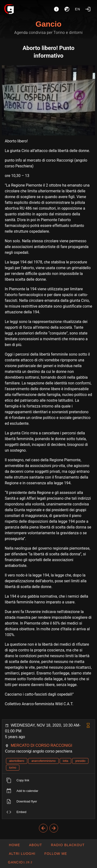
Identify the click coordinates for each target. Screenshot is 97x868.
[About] (56, 9)
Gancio (48, 24)
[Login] (88, 9)
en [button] (78, 9)
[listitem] (48, 780)
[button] (22, 854)
